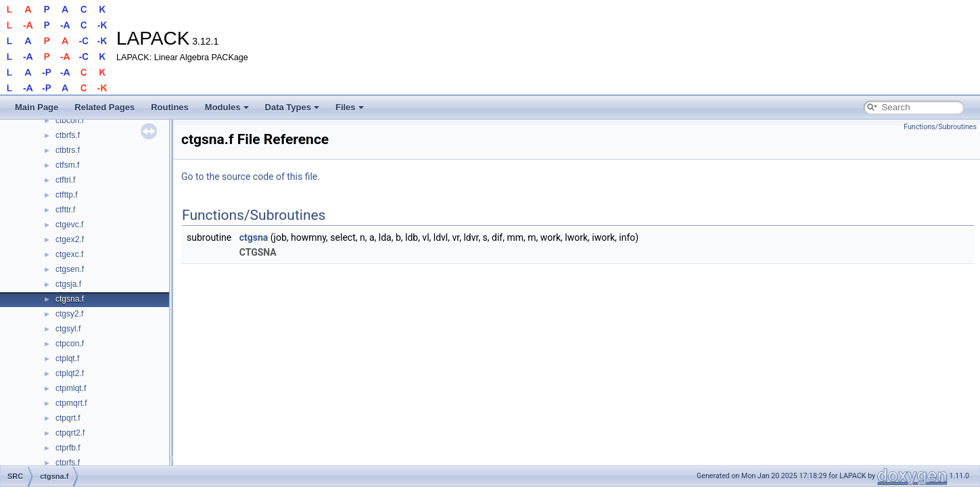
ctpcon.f (70, 344)
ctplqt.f (67, 358)
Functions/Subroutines (940, 127)
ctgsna (254, 237)
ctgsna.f (70, 299)
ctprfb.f (68, 448)
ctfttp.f (67, 195)
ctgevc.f (69, 225)
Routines (170, 107)
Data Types (292, 107)
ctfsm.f (67, 165)
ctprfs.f (68, 463)
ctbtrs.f (68, 150)
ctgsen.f (70, 269)
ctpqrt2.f (70, 433)
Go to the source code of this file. (251, 177)
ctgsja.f (68, 284)
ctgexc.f (69, 254)
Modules (227, 107)
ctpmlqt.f (71, 388)
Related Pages (104, 107)
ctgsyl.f (68, 329)
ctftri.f (65, 180)
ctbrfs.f (68, 135)
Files (350, 107)
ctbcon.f (70, 120)
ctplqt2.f (70, 373)
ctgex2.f (70, 239)
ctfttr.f (65, 210)
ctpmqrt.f (71, 403)
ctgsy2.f (69, 314)
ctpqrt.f (68, 418)
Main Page (37, 107)
